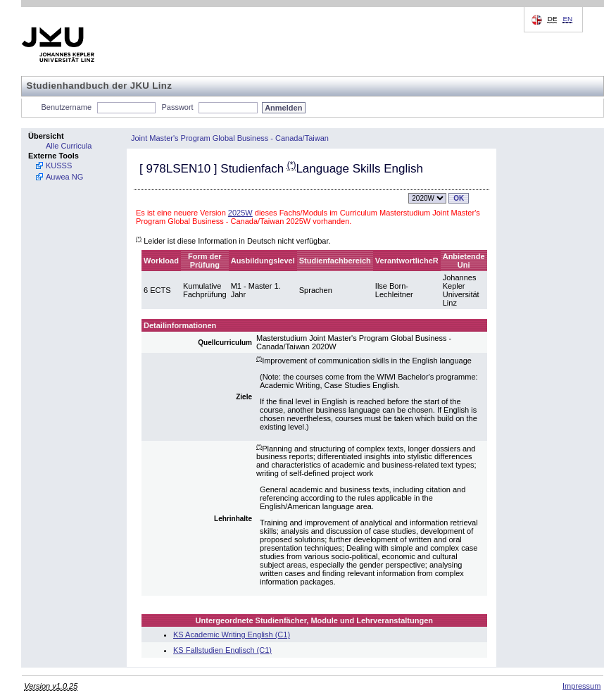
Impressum (581, 686)
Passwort (177, 107)
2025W (240, 213)
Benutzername (67, 107)
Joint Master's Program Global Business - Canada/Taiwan (230, 138)
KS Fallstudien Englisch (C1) (222, 650)
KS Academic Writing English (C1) (232, 635)
